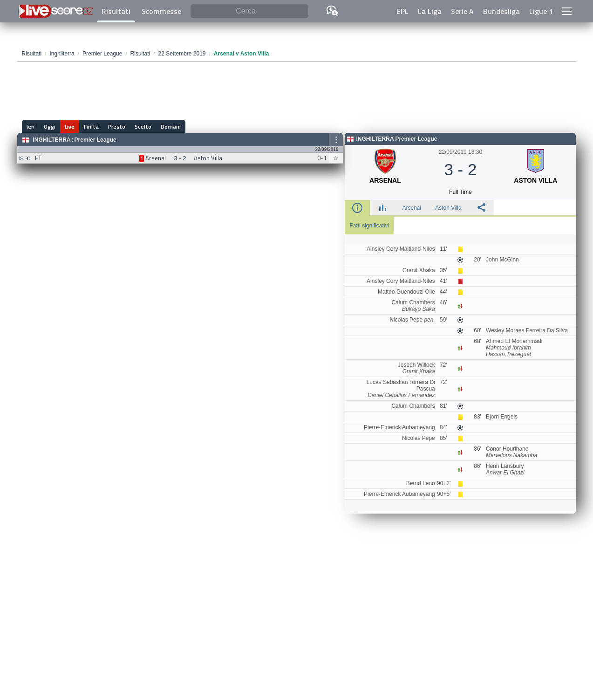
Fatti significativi (369, 226)
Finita (91, 127)
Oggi (50, 127)
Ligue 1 (541, 11)
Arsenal (412, 208)
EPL (402, 11)
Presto (117, 127)
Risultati (116, 11)
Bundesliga (501, 11)
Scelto (143, 127)
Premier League (95, 140)
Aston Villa (448, 208)
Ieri (31, 127)
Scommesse (161, 11)
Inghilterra (52, 140)
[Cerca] (249, 11)
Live (70, 127)
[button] (567, 11)
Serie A (462, 11)
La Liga (430, 11)
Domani (171, 127)
